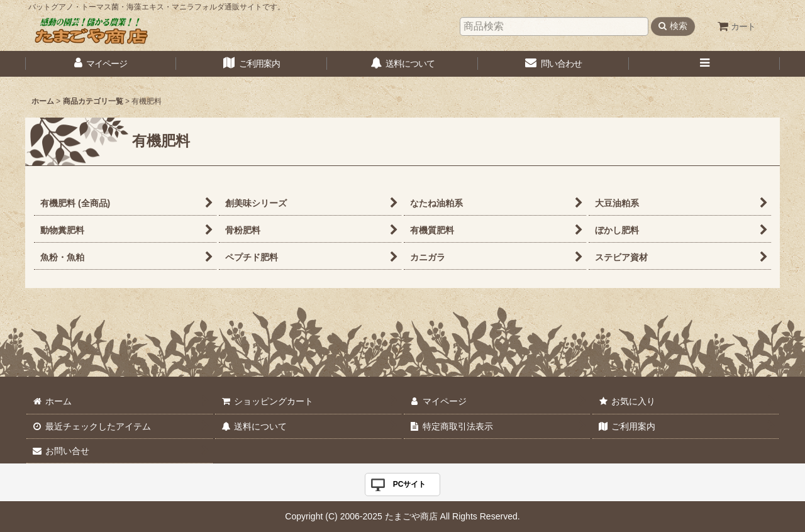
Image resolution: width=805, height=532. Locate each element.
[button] (704, 64)
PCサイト (410, 484)
